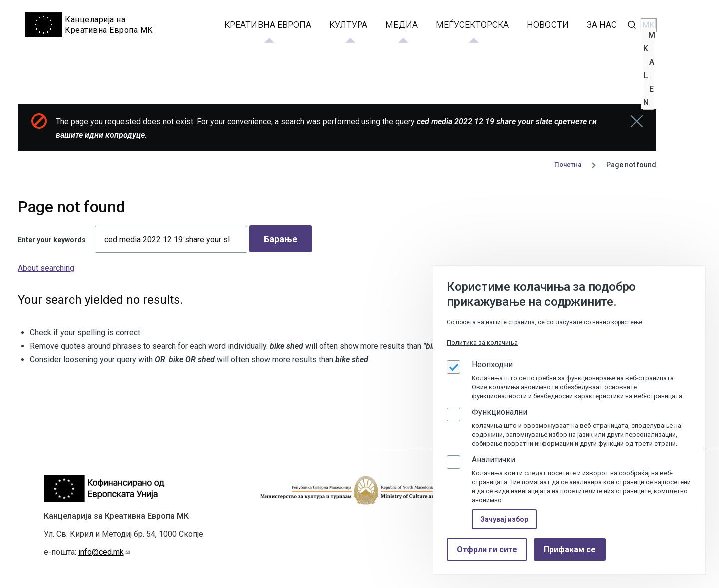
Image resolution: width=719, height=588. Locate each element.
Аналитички (494, 459)
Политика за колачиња (482, 343)
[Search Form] (632, 25)
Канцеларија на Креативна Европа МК (110, 25)
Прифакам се (570, 549)
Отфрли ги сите (487, 549)
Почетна (567, 164)
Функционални (500, 412)
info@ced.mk (105, 552)
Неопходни (492, 365)
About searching (46, 267)
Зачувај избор (504, 519)
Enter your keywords (52, 239)
